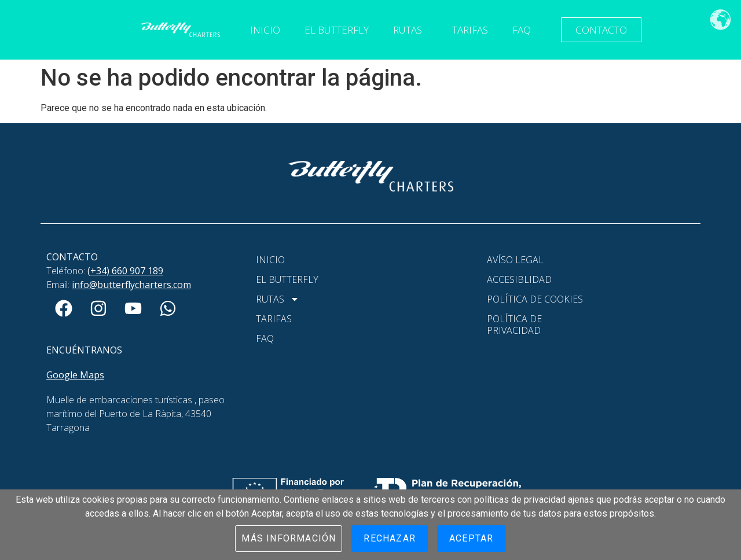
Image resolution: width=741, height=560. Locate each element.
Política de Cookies (535, 299)
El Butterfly (337, 30)
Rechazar (390, 538)
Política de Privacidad (514, 325)
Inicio (265, 30)
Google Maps (75, 375)
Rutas (410, 30)
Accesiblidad (519, 279)
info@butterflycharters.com (131, 285)
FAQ (522, 30)
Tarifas (470, 30)
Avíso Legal (515, 260)
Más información (289, 538)
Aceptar (471, 538)
